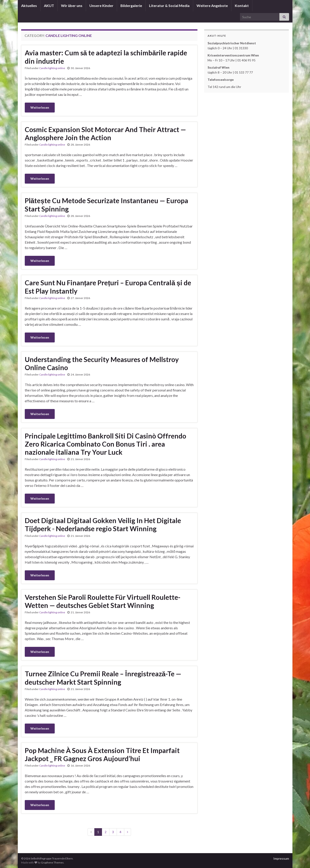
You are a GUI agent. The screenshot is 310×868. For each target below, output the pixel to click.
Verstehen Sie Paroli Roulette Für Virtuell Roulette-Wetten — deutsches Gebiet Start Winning (103, 601)
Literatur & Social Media (169, 6)
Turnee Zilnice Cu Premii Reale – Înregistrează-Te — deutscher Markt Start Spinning (103, 678)
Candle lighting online (52, 68)
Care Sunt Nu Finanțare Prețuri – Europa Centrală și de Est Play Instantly (108, 287)
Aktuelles (29, 6)
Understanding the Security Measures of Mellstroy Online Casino (102, 363)
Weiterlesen (40, 107)
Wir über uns (72, 6)
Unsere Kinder (101, 6)
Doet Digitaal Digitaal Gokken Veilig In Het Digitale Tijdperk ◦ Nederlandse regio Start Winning (103, 524)
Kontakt (242, 6)
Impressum (281, 858)
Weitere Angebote (212, 6)
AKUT (49, 6)
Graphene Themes (52, 862)
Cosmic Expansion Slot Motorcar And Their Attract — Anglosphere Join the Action (105, 133)
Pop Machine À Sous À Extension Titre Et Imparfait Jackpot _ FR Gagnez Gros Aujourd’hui (102, 754)
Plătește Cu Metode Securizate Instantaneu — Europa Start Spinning (106, 205)
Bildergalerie (131, 6)
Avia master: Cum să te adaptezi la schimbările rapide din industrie (106, 57)
